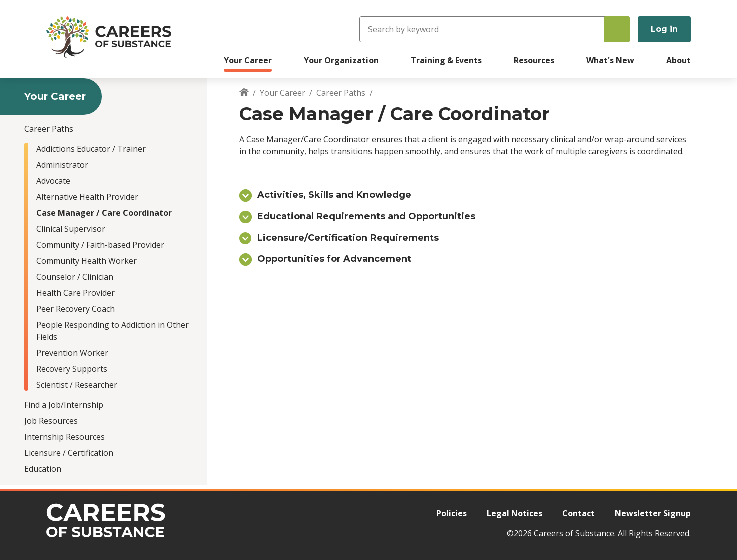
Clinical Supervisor (71, 229)
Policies (451, 513)
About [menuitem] (679, 60)
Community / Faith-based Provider (100, 245)
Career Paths (49, 129)
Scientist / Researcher (77, 385)
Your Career (283, 93)
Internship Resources (64, 437)
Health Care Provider (75, 293)
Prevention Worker (72, 353)
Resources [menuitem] (534, 60)
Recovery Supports (72, 369)
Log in (664, 29)
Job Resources (51, 421)
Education (43, 469)
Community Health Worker (86, 261)
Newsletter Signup (653, 513)
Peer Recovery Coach (75, 309)
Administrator (62, 165)
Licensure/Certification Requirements (348, 238)
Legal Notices (514, 513)
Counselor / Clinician (75, 277)
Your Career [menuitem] (248, 60)
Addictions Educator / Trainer (91, 149)
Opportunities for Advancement (334, 259)
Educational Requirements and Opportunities (366, 216)
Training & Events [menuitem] (446, 60)
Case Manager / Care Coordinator (104, 213)
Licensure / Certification (69, 453)
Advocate (53, 181)
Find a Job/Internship (64, 405)
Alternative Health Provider (87, 197)
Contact (579, 513)
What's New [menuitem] (610, 60)
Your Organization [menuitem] (341, 60)
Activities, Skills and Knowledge (334, 195)
